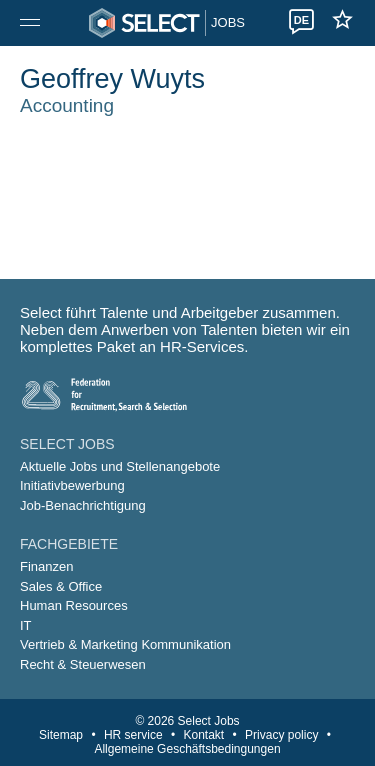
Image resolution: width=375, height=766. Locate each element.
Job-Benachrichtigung (83, 505)
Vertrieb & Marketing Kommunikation (125, 644)
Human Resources (74, 605)
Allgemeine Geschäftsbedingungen (187, 749)
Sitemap (61, 735)
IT (26, 625)
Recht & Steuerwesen (83, 664)
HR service (133, 735)
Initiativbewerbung (72, 485)
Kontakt (204, 735)
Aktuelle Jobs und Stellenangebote (120, 466)
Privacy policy (281, 735)
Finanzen (46, 566)
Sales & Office (61, 586)
